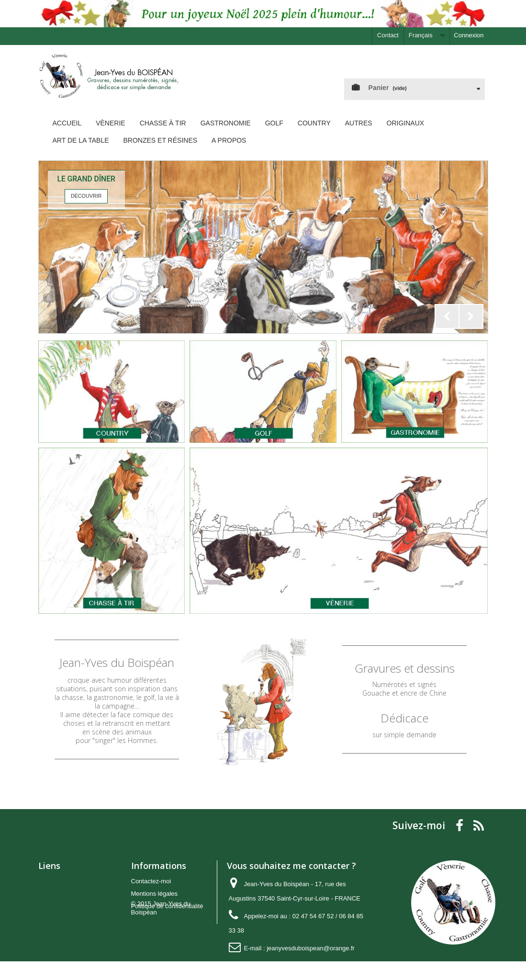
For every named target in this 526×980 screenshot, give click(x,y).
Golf (274, 123)
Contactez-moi (151, 881)
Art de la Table (81, 140)
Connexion (469, 35)
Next (471, 316)
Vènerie (110, 123)
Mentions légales (155, 894)
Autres (359, 123)
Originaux (406, 123)
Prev (447, 316)
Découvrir (86, 196)
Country (314, 123)
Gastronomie (226, 123)
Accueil (67, 123)
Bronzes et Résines (161, 140)
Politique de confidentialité (167, 906)
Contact (388, 35)
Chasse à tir (163, 123)
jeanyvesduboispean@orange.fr (311, 948)
